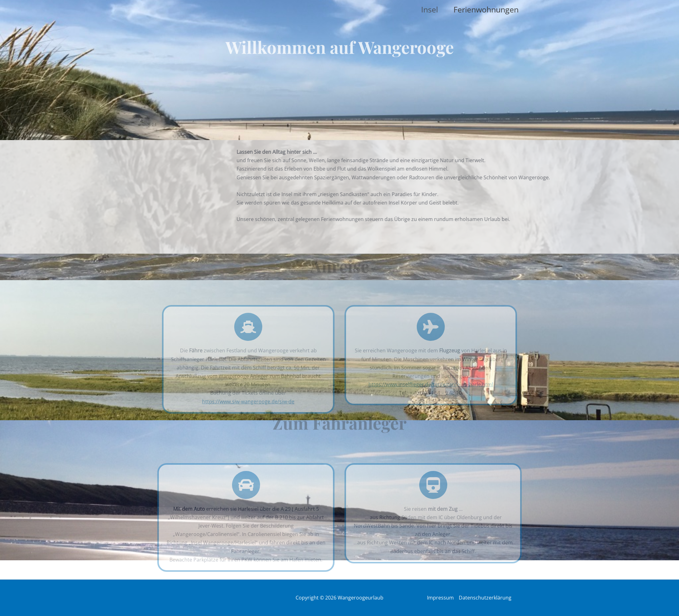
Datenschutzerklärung (485, 598)
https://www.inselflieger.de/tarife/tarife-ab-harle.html (431, 384)
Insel (430, 9)
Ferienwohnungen (486, 9)
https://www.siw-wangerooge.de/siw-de (248, 402)
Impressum (440, 598)
